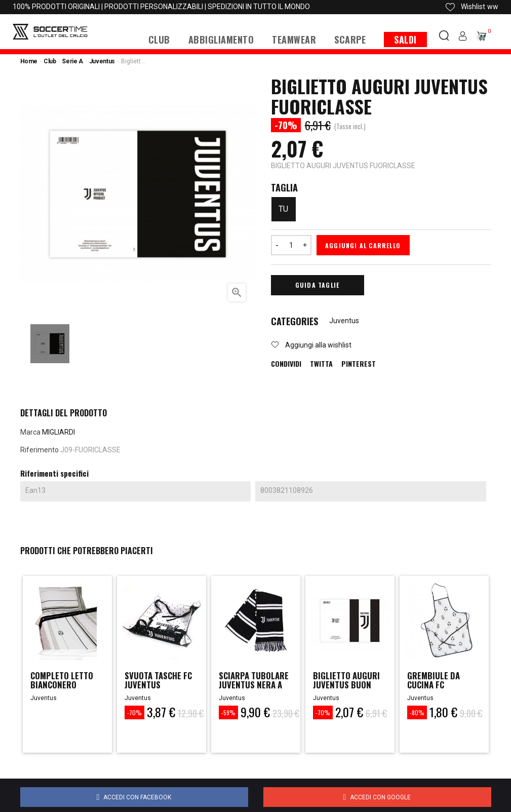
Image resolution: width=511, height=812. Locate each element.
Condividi (286, 364)
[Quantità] (291, 245)
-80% (417, 712)
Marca (30, 432)
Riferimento (40, 450)
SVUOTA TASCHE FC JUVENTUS (162, 681)
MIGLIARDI (58, 432)
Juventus (344, 321)
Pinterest (359, 364)
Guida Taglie (317, 285)
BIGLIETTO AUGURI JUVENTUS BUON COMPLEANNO (349, 686)
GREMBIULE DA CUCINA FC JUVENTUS (435, 686)
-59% (228, 712)
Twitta (321, 364)
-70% (134, 712)
